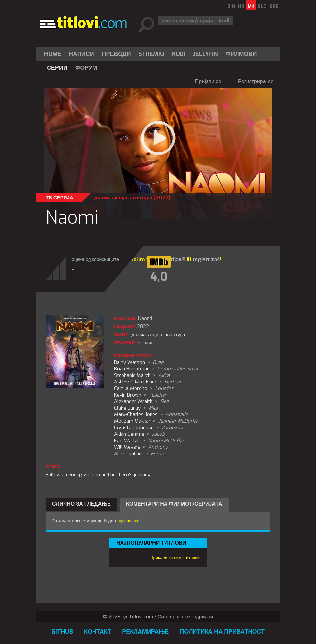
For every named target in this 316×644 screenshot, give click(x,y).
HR (241, 6)
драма (102, 198)
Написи (81, 54)
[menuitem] (54, 54)
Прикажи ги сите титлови (175, 557)
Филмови (241, 54)
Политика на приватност (222, 632)
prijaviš (176, 259)
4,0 (159, 277)
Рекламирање (145, 632)
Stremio (151, 54)
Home (53, 54)
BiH (231, 6)
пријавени (129, 521)
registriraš (206, 259)
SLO (262, 6)
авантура (141, 198)
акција (120, 198)
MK (251, 6)
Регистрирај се (256, 81)
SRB (274, 6)
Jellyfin (205, 54)
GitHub (62, 632)
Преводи (116, 54)
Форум (86, 68)
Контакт (98, 632)
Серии (57, 68)
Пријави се (208, 81)
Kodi (179, 54)
